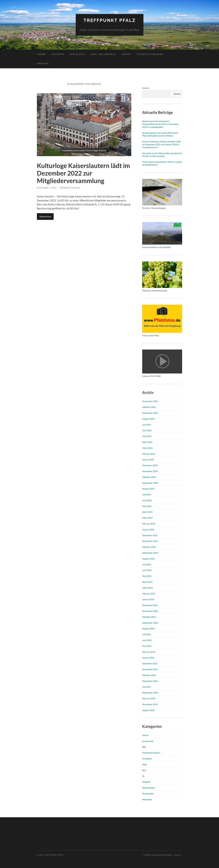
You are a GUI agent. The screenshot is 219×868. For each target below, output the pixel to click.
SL (143, 776)
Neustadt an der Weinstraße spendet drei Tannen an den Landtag (162, 155)
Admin (145, 735)
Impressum (43, 64)
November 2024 (150, 471)
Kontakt (126, 54)
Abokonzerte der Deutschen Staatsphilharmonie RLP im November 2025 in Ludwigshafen (160, 124)
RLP (144, 770)
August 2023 (148, 559)
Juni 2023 (147, 570)
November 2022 (150, 611)
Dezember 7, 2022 (47, 188)
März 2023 (147, 588)
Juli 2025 (147, 425)
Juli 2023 (147, 564)
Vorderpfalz (148, 793)
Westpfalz (147, 799)
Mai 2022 (147, 646)
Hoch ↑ (178, 855)
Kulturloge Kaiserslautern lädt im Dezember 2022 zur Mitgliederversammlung (83, 173)
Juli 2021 (147, 687)
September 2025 (150, 413)
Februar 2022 (149, 652)
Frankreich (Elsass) (151, 753)
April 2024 (147, 512)
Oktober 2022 (149, 617)
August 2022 (148, 628)
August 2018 (148, 710)
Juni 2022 (147, 640)
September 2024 (150, 483)
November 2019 (150, 704)
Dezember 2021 (150, 663)
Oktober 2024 (149, 477)
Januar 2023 (148, 599)
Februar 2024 (149, 524)
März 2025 (147, 448)
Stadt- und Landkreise (103, 54)
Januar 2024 (148, 529)
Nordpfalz (147, 758)
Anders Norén (164, 855)
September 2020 (150, 693)
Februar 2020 (149, 698)
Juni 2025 (147, 430)
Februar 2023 (149, 594)
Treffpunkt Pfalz (110, 20)
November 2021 (150, 669)
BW (144, 747)
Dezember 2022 (150, 605)
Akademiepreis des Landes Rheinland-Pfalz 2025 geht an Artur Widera (160, 134)
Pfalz (145, 764)
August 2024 (148, 489)
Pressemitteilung (70, 188)
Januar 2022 (148, 658)
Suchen (146, 88)
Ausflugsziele (77, 54)
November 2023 (150, 541)
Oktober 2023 (149, 547)
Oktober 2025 (149, 407)
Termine (41, 54)
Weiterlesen (45, 216)
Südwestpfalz (149, 788)
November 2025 (150, 401)
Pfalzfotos (58, 54)
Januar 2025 (148, 459)
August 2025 (148, 419)
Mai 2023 (147, 576)
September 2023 (150, 553)
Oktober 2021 (149, 675)
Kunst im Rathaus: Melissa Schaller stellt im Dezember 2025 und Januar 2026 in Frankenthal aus (162, 144)
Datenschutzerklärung (150, 54)
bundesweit (148, 741)
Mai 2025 (147, 436)
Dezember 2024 (150, 465)
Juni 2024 (147, 500)
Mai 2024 (147, 506)
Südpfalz (146, 782)
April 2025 (147, 442)
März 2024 (147, 518)
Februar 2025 (149, 454)
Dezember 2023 (150, 535)
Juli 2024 (147, 494)
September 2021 (150, 681)
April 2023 (147, 582)
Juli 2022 (147, 634)
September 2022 (150, 623)
